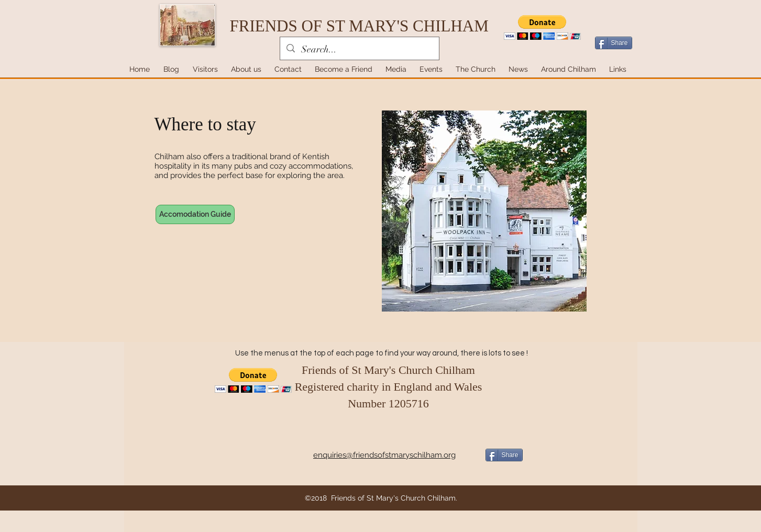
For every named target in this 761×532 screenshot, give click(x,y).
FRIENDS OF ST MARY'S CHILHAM (359, 26)
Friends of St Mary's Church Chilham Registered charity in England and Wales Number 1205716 (389, 387)
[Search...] (359, 50)
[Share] (614, 43)
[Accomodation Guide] (195, 214)
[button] (542, 27)
